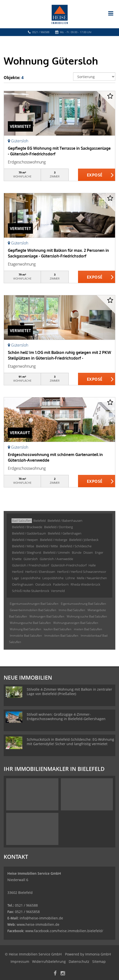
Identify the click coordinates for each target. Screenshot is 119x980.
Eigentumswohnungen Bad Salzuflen (34, 604)
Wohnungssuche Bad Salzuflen (30, 623)
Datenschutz (79, 961)
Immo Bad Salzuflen (72, 610)
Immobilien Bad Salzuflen (61, 636)
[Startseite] (60, 14)
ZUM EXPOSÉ (97, 175)
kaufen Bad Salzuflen (58, 629)
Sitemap (99, 961)
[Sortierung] (94, 77)
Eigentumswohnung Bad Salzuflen (83, 604)
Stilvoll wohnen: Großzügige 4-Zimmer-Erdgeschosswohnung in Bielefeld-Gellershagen (66, 717)
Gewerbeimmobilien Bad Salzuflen (33, 610)
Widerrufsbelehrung (49, 961)
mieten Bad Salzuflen (88, 629)
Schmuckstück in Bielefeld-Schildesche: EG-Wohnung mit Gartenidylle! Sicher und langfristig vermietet (70, 742)
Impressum (20, 961)
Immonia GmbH (98, 954)
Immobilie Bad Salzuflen (26, 636)
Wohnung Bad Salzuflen (26, 629)
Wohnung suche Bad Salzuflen (87, 616)
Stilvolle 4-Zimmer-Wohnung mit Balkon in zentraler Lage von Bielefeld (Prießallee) (69, 691)
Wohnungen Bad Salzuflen (47, 616)
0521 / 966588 (41, 32)
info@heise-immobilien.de (41, 918)
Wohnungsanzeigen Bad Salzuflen (76, 623)
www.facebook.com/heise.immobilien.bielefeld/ (64, 931)
